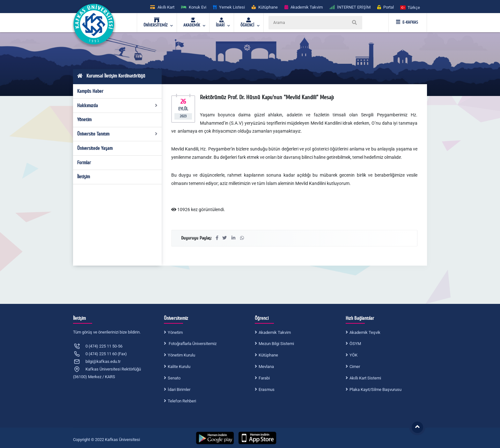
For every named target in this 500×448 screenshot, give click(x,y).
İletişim (84, 177)
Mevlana (266, 367)
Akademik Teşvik (365, 332)
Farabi (264, 378)
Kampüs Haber (90, 91)
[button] (410, 7)
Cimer (355, 367)
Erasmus (267, 389)
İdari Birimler (179, 389)
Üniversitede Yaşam (95, 148)
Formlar (84, 163)
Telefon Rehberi (182, 401)
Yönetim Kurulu (181, 355)
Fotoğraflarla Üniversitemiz (192, 344)
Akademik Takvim (275, 332)
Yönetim (84, 120)
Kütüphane (268, 355)
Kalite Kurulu (179, 367)
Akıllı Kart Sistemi (365, 378)
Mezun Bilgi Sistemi (276, 344)
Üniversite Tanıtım (118, 134)
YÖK (353, 355)
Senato (174, 378)
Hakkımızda (118, 106)
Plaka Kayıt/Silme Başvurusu (375, 389)
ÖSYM (355, 344)
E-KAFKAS (407, 22)
